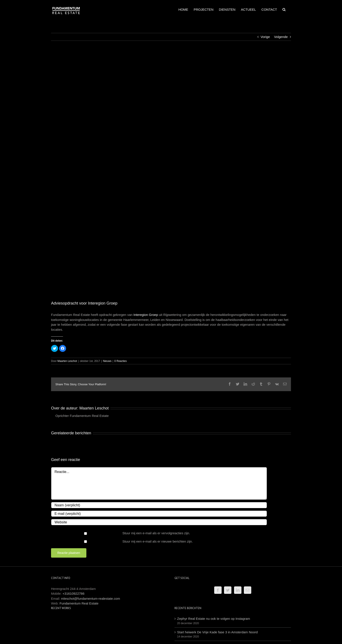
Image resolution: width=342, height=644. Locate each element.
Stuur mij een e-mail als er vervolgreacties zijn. (156, 533)
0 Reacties (121, 361)
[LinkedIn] (238, 590)
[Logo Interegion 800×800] (171, 174)
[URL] (159, 522)
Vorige (265, 37)
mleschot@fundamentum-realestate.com (91, 599)
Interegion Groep (146, 315)
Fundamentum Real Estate (79, 603)
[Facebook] (218, 590)
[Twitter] (228, 590)
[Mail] (248, 590)
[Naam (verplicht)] (159, 505)
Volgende (281, 37)
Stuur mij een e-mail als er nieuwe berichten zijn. (158, 541)
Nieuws (107, 361)
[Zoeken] (284, 9)
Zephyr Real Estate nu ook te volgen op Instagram (214, 619)
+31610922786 (74, 593)
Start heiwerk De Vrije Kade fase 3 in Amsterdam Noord (217, 632)
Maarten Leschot (67, 361)
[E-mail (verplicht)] (159, 514)
